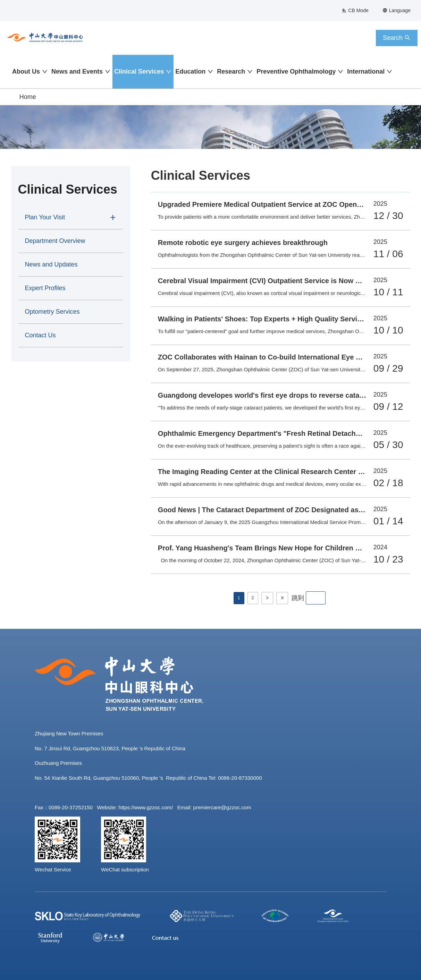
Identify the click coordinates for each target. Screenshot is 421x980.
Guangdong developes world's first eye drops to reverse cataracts (267, 395)
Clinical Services (139, 71)
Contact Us (40, 335)
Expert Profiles (45, 288)
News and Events (77, 71)
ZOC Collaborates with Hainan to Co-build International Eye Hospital (271, 357)
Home (28, 97)
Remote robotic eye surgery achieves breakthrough (243, 243)
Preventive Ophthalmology (296, 71)
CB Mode (355, 10)
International (366, 71)
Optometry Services (52, 312)
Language (397, 10)
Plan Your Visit (45, 217)
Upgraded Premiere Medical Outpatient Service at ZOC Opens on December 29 (287, 204)
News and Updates (51, 264)
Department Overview (55, 241)
